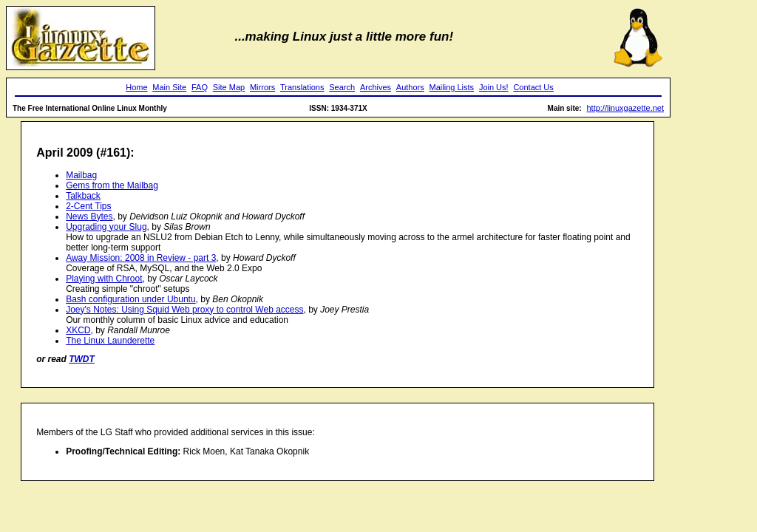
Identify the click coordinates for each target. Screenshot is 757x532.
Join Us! (494, 87)
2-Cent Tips (88, 206)
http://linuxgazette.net (625, 108)
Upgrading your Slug (106, 227)
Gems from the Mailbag (112, 185)
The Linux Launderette (110, 341)
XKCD (78, 330)
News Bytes (89, 216)
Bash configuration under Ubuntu (130, 299)
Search (342, 87)
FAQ (200, 87)
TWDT (82, 359)
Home (136, 87)
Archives (376, 87)
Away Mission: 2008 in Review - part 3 (141, 258)
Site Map (229, 87)
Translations (302, 87)
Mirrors (262, 87)
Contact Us (533, 87)
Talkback (83, 196)
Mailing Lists (452, 87)
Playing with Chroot (104, 279)
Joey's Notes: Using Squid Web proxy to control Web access (184, 310)
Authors (410, 87)
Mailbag (81, 175)
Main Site (169, 87)
